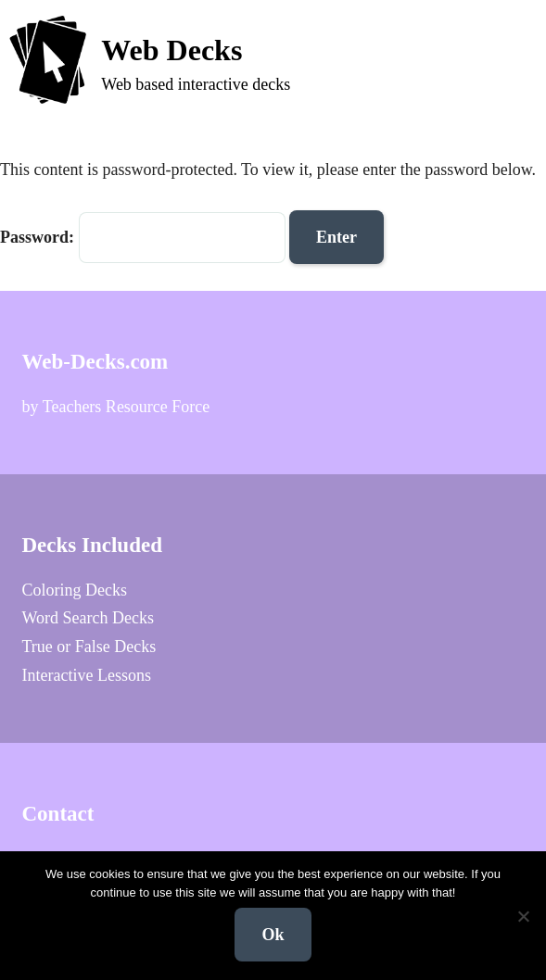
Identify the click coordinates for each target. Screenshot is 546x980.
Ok (273, 935)
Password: (143, 237)
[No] (523, 916)
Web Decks (171, 50)
